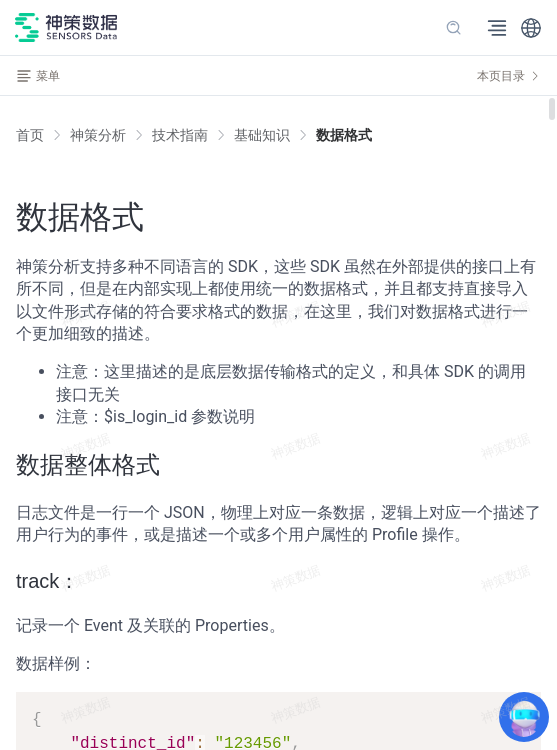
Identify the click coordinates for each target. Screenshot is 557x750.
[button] (531, 28)
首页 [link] (30, 135)
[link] (98, 135)
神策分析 (98, 135)
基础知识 (262, 135)
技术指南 (180, 135)
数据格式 (344, 135)
